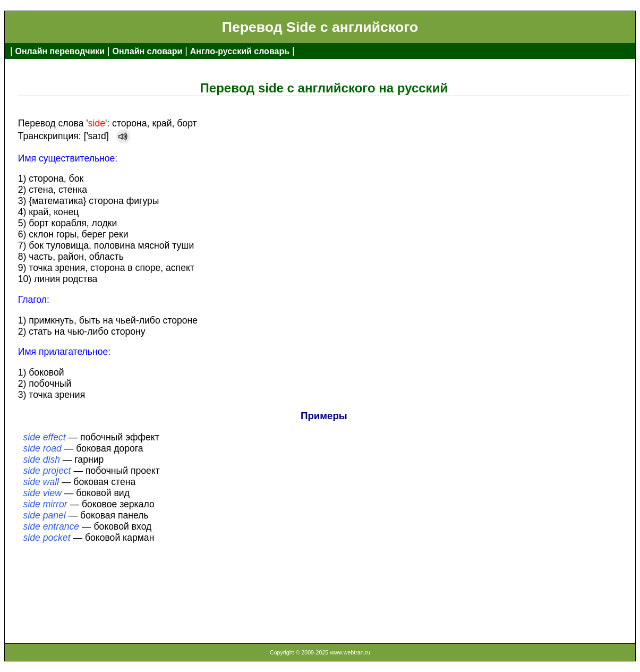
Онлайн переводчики (60, 51)
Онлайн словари (148, 51)
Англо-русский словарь (240, 51)
